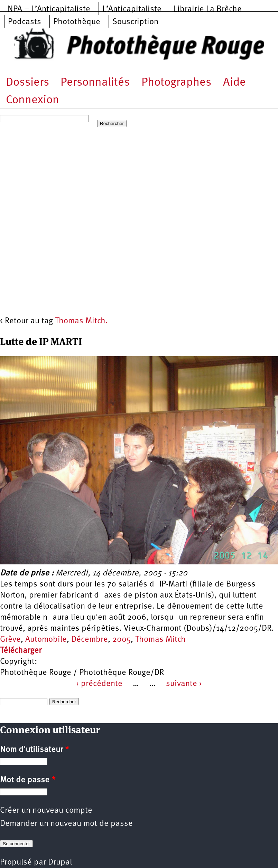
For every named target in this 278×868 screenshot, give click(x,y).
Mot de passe (28, 780)
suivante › (184, 684)
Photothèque (77, 22)
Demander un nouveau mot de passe (66, 824)
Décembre (90, 640)
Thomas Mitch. (81, 321)
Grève (10, 640)
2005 (122, 640)
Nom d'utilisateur (34, 750)
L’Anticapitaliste (132, 9)
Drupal (60, 862)
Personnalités (95, 83)
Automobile (46, 640)
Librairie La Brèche (208, 9)
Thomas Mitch (160, 640)
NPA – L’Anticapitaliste (49, 9)
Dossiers (27, 83)
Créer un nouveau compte (46, 811)
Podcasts (25, 22)
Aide (234, 83)
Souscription (135, 22)
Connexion (33, 100)
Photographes (176, 83)
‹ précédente (99, 684)
